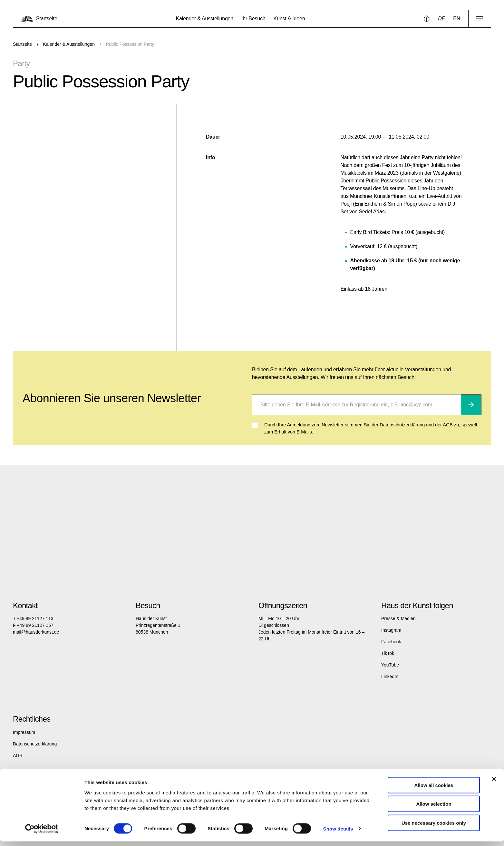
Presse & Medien (398, 618)
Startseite (22, 44)
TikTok (388, 653)
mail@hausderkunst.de (36, 632)
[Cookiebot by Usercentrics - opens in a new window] (42, 833)
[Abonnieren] (471, 405)
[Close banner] (494, 783)
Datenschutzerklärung (35, 744)
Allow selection (434, 808)
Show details (338, 833)
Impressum (24, 732)
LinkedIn (390, 676)
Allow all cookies (434, 789)
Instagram (391, 630)
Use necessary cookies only (434, 827)
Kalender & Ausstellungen (69, 44)
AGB (18, 755)
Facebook (391, 642)
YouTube (390, 665)
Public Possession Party (130, 44)
